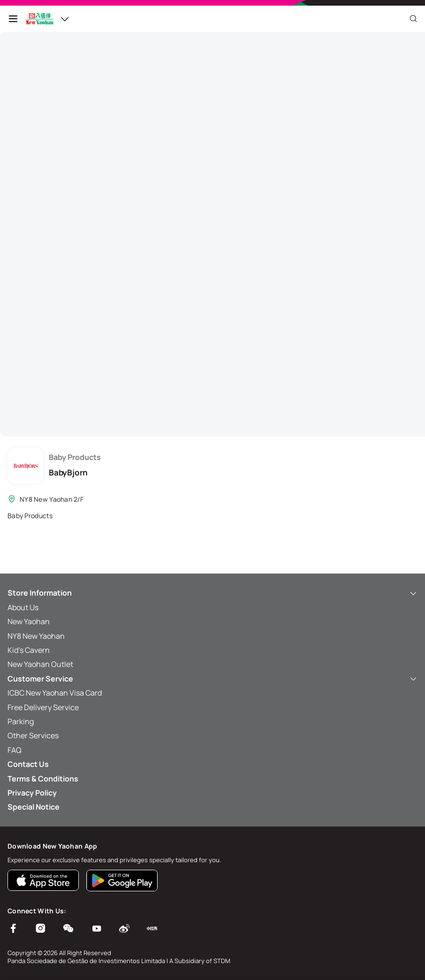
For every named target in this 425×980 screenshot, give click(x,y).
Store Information (212, 593)
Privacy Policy (32, 793)
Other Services (33, 735)
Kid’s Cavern (29, 650)
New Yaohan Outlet (40, 664)
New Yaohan (29, 621)
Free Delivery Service (43, 707)
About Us (23, 607)
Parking (21, 721)
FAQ (15, 750)
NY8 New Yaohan (36, 636)
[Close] (413, 19)
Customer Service (212, 679)
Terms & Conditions (43, 779)
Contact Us (28, 764)
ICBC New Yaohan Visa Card (55, 693)
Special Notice (34, 807)
